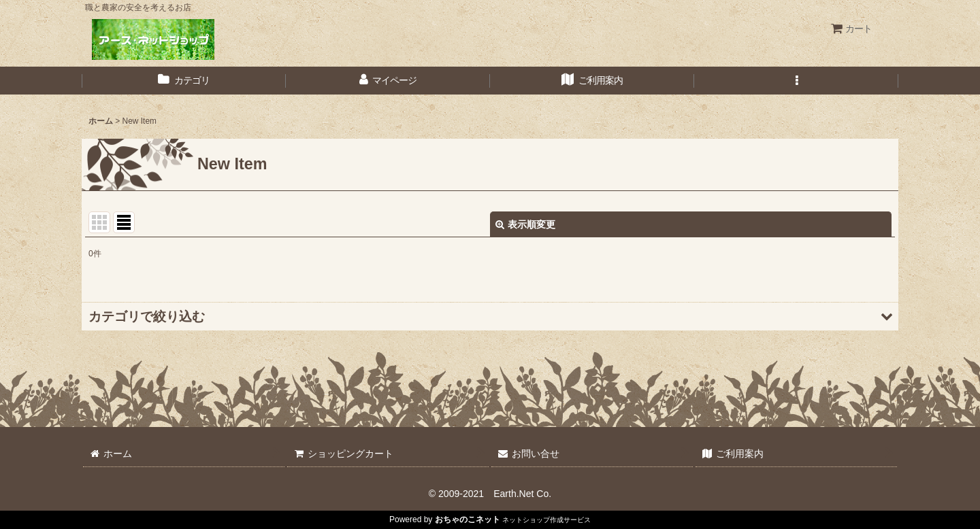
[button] (796, 81)
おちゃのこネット (468, 519)
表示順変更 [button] (525, 224)
